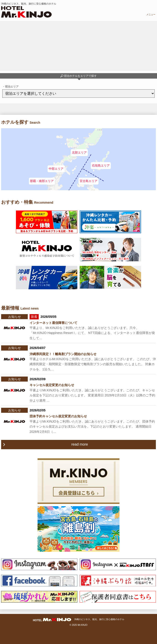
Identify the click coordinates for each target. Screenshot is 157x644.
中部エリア (56, 169)
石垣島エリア (101, 165)
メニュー (151, 14)
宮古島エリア (89, 181)
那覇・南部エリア (42, 181)
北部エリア (79, 153)
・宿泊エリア (10, 87)
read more (80, 444)
